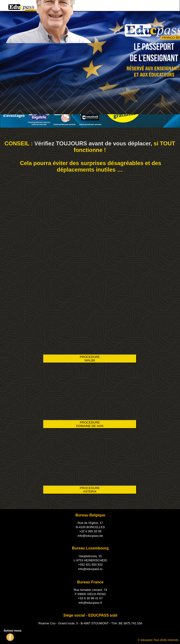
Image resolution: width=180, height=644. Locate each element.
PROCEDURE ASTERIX (90, 490)
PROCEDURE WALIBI (90, 359)
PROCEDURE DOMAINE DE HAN (90, 424)
